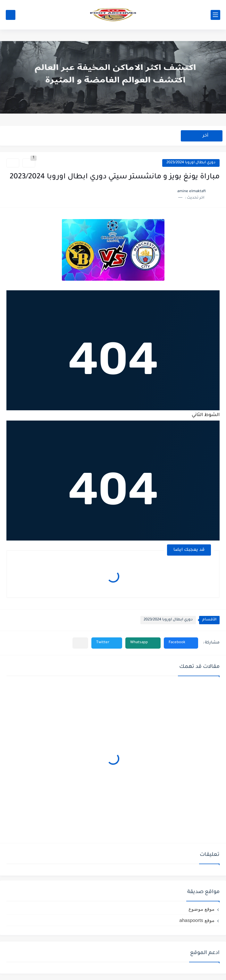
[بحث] (11, 15)
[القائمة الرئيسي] (215, 15)
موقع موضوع (201, 909)
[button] (181, 643)
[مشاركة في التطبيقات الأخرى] (80, 643)
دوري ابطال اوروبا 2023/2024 (191, 163)
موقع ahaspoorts (197, 920)
